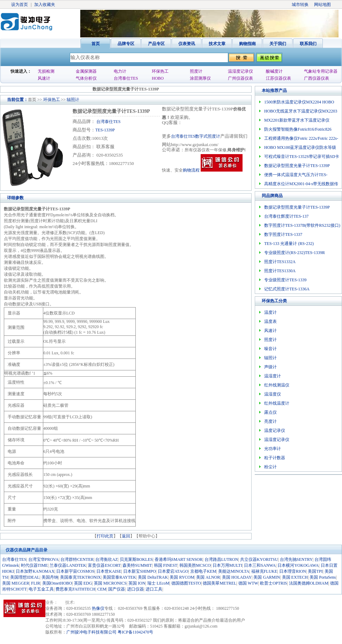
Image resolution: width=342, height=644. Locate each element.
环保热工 (160, 71)
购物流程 (191, 170)
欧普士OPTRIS (273, 583)
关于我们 (278, 44)
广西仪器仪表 (317, 78)
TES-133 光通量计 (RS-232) (289, 244)
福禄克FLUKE (264, 571)
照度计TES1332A (280, 262)
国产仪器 (117, 589)
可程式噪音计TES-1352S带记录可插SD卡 (302, 157)
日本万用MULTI (227, 565)
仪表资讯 (187, 44)
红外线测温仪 (277, 385)
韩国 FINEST (166, 565)
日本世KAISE (109, 571)
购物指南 (247, 44)
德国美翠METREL (220, 583)
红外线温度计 (277, 403)
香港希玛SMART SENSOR (179, 559)
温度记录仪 (275, 430)
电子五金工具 (41, 589)
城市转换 (300, 5)
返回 (126, 536)
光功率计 (273, 449)
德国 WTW (248, 583)
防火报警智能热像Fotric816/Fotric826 (298, 129)
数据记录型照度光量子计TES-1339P (297, 166)
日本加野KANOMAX (35, 571)
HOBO (158, 78)
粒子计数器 (275, 458)
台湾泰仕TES (126, 78)
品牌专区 (126, 44)
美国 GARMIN (267, 577)
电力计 (120, 71)
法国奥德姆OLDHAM (309, 583)
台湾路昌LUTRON (221, 559)
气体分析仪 (86, 78)
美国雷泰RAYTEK (119, 577)
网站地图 (322, 5)
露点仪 (270, 412)
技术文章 (217, 44)
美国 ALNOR (208, 577)
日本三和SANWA (260, 565)
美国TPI (315, 571)
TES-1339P (105, 130)
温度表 (270, 321)
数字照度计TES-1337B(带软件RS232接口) (302, 225)
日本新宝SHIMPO (139, 571)
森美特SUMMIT (137, 565)
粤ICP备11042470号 (135, 632)
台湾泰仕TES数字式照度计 (196, 136)
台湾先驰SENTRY (296, 559)
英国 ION (137, 583)
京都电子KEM (203, 571)
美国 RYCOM (182, 577)
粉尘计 (270, 467)
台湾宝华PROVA (43, 559)
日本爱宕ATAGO (173, 571)
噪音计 (270, 349)
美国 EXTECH (295, 577)
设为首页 (20, 5)
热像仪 (98, 608)
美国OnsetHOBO (57, 583)
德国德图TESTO (186, 583)
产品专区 (156, 44)
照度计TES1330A (280, 271)
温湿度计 (273, 376)
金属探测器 (86, 71)
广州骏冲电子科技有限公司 (91, 632)
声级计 (270, 367)
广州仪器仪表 (240, 78)
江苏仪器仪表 (278, 78)
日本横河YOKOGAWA (298, 565)
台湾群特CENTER (77, 559)
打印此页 (105, 536)
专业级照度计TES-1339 (285, 280)
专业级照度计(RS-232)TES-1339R (295, 253)
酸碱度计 (274, 71)
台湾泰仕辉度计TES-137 (286, 216)
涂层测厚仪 (200, 78)
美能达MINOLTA (234, 571)
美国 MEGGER (16, 583)
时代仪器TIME (34, 565)
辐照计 (73, 100)
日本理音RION (293, 571)
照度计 (196, 71)
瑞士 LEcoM (158, 583)
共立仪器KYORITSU (259, 559)
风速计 (44, 78)
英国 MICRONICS (110, 583)
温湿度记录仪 (240, 71)
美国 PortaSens (323, 577)
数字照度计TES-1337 (283, 234)
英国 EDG (83, 583)
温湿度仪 (273, 394)
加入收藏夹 (45, 5)
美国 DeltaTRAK (153, 577)
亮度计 (270, 421)
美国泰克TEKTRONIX (80, 577)
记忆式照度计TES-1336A (287, 289)
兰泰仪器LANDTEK (68, 565)
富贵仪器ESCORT (104, 565)
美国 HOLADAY (237, 577)
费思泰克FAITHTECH (75, 589)
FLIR (36, 583)
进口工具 (154, 589)
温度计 (270, 312)
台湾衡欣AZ (106, 559)
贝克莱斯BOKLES (136, 559)
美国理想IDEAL (25, 577)
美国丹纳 (50, 577)
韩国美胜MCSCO (195, 565)
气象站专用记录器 (321, 71)
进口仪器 (135, 589)
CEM (102, 589)
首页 (96, 44)
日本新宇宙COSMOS (75, 571)
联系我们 (308, 44)
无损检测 (46, 71)
